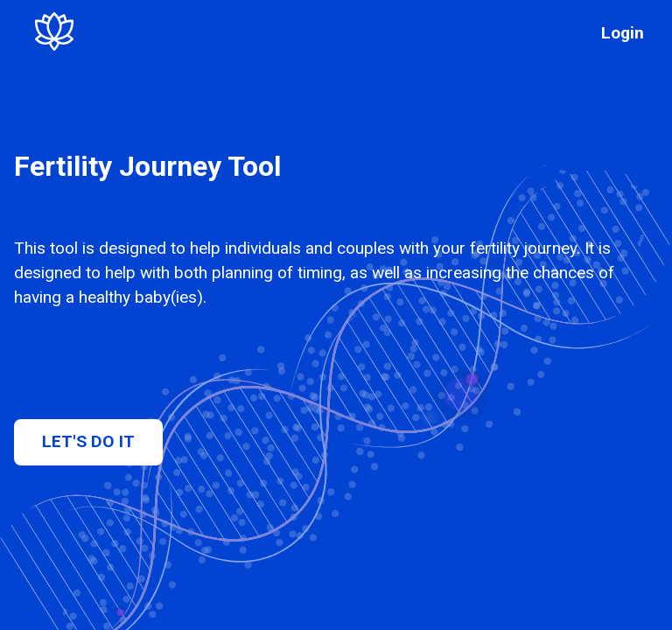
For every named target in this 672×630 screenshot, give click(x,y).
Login (623, 33)
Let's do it (88, 441)
